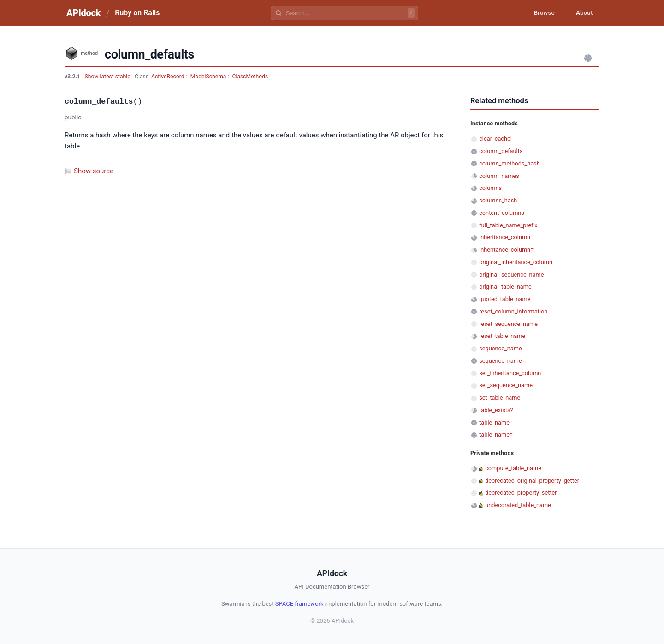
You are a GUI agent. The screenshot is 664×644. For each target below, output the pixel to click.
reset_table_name (502, 336)
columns (490, 188)
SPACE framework (299, 604)
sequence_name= (502, 361)
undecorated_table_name (518, 505)
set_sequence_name (506, 385)
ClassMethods (250, 77)
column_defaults (501, 151)
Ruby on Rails (137, 13)
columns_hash (498, 200)
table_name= (496, 434)
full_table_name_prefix (508, 225)
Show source (94, 171)
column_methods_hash (510, 163)
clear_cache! (495, 139)
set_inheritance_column (510, 373)
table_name (494, 422)
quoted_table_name (505, 299)
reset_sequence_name (508, 324)
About (583, 13)
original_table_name (505, 287)
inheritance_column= (506, 250)
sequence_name (501, 348)
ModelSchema (208, 77)
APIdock (83, 13)
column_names (499, 176)
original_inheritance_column (516, 262)
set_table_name (500, 398)
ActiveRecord (168, 77)
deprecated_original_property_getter (532, 481)
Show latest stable (108, 77)
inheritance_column (505, 237)
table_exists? (496, 410)
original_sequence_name (511, 275)
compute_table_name (513, 468)
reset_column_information (513, 311)
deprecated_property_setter (521, 493)
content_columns (502, 213)
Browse (542, 13)
